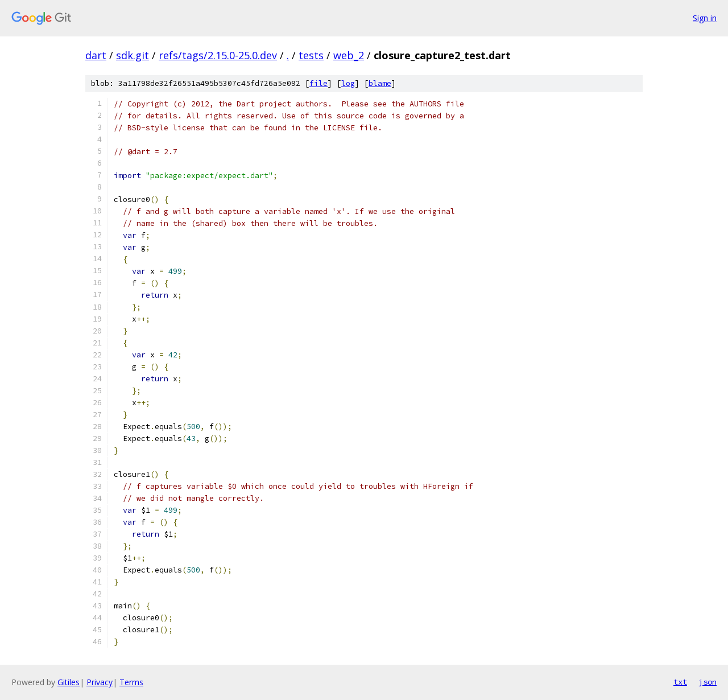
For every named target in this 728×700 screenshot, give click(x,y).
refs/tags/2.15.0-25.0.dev (218, 55)
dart (96, 55)
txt (680, 682)
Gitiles (69, 682)
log (348, 83)
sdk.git (133, 55)
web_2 (349, 55)
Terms (131, 682)
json (708, 682)
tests (311, 55)
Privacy (100, 682)
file (318, 83)
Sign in (705, 18)
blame (380, 83)
